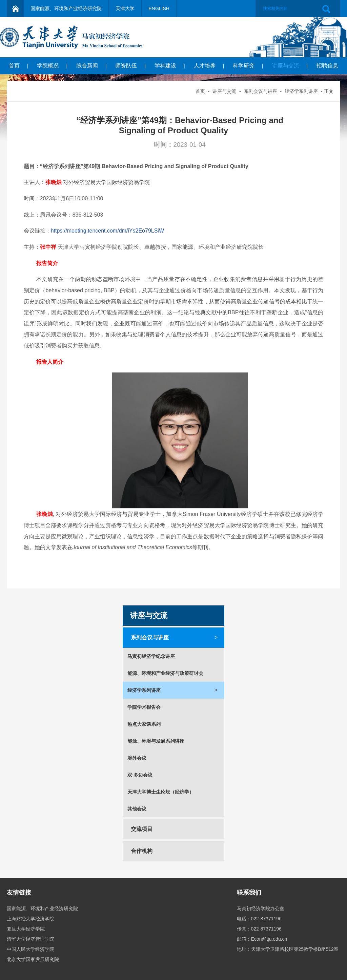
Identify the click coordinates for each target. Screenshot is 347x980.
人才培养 (205, 66)
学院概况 (48, 66)
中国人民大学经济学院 (30, 949)
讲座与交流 (286, 66)
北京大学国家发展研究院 (33, 959)
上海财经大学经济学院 (30, 919)
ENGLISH (159, 8)
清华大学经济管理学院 (30, 939)
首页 (14, 66)
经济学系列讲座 (301, 91)
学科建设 (165, 66)
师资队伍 (126, 66)
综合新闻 (87, 66)
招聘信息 (327, 66)
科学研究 (244, 66)
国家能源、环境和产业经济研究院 (66, 8)
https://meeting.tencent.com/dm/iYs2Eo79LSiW (107, 231)
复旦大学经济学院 (26, 929)
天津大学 (125, 8)
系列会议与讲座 (261, 91)
